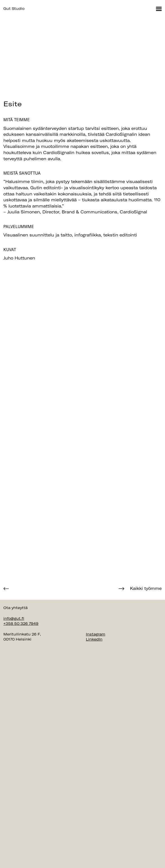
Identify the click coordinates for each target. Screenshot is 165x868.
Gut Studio (14, 8)
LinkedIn (94, 639)
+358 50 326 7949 (21, 623)
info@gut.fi (14, 618)
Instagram (96, 634)
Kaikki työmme (146, 589)
